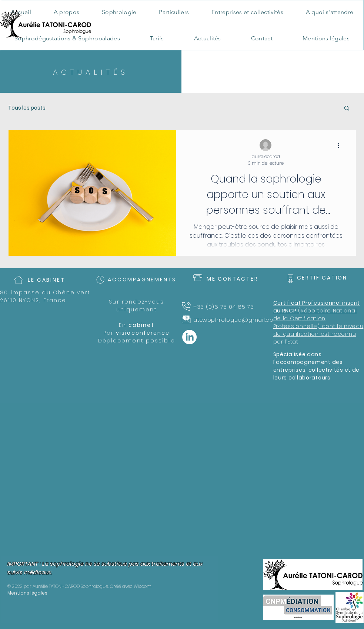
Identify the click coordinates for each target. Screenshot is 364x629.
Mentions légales (27, 593)
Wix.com (143, 586)
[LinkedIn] (189, 337)
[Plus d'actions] (341, 145)
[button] (347, 109)
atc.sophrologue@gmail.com (236, 320)
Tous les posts (27, 108)
